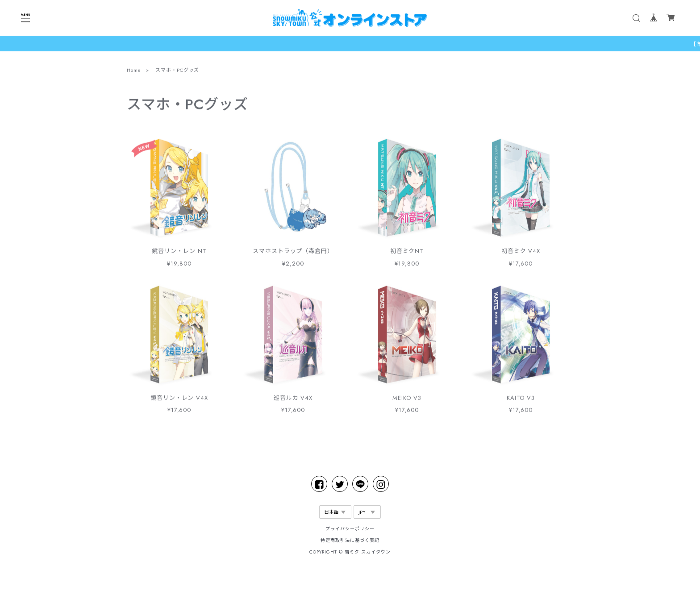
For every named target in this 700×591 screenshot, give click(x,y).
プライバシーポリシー (350, 529)
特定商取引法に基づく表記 (350, 540)
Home (134, 71)
